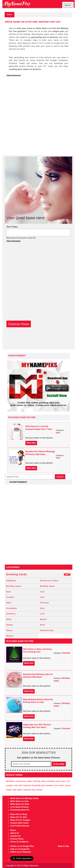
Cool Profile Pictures (20, 826)
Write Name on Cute (19, 801)
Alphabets (11, 581)
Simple (10, 625)
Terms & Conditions (19, 842)
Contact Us (15, 836)
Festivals (44, 603)
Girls (58, 433)
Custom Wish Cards (19, 823)
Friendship (12, 608)
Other (9, 619)
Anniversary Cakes (49, 581)
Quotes (43, 619)
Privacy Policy (17, 839)
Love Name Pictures (20, 807)
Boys (9, 592)
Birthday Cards (47, 586)
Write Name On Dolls (20, 804)
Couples (10, 597)
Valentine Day (47, 630)
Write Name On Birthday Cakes (25, 798)
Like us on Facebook (20, 849)
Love (42, 614)
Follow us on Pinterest (21, 852)
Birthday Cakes (14, 586)
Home (10, 14)
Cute (42, 597)
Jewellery (11, 614)
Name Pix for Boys (19, 814)
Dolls (9, 603)
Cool (42, 592)
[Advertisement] (38, 117)
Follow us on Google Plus (22, 846)
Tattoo (9, 630)
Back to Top (63, 846)
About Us (15, 833)
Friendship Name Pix (20, 810)
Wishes (10, 636)
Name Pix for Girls (19, 817)
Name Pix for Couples (20, 820)
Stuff (42, 625)
